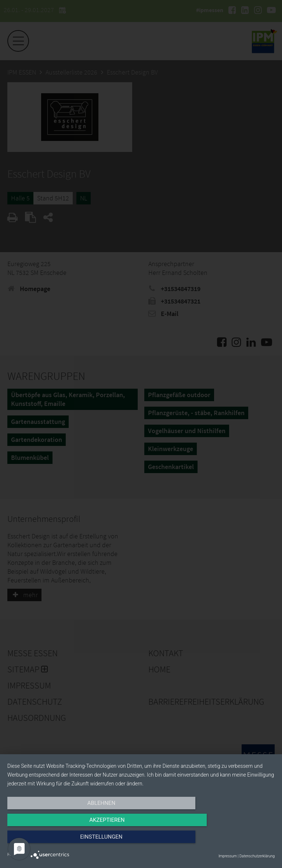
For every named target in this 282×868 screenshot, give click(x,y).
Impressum (228, 856)
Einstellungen (234, 841)
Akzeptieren (141, 841)
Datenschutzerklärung (257, 856)
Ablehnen (47, 841)
